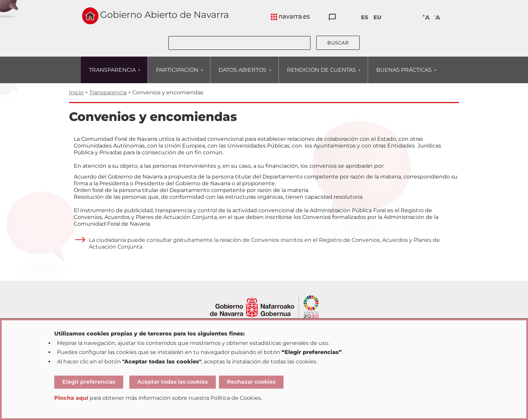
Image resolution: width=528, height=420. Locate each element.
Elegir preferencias (89, 382)
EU (377, 17)
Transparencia (108, 92)
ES (365, 17)
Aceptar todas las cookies (173, 382)
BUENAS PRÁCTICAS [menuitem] (404, 75)
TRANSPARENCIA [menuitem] (112, 75)
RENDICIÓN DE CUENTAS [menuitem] (321, 75)
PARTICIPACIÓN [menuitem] (177, 75)
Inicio (76, 92)
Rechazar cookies (251, 382)
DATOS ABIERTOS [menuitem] (242, 75)
